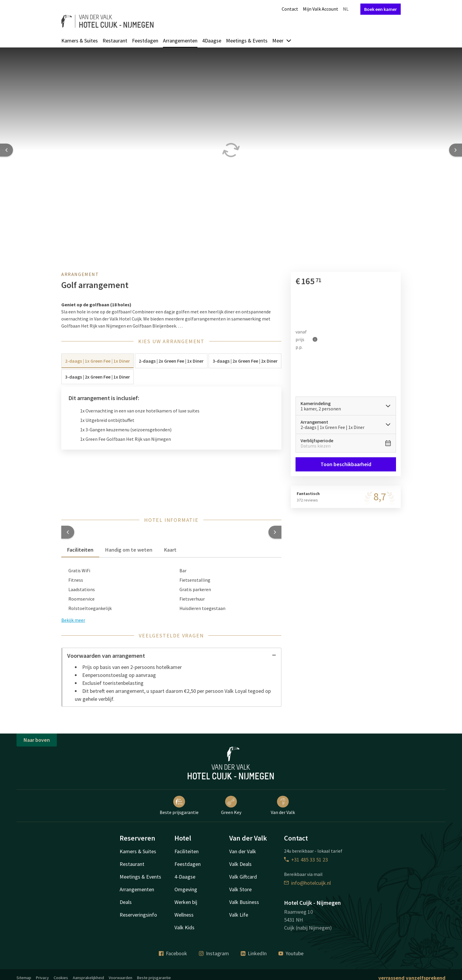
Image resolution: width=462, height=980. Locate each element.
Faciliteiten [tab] (80, 550)
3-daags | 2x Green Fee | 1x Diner (98, 377)
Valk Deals (240, 864)
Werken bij (186, 902)
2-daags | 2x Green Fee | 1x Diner (171, 361)
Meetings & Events (247, 41)
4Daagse (212, 41)
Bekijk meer (73, 620)
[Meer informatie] (315, 339)
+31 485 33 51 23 (306, 860)
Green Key (231, 805)
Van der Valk (283, 805)
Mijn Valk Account (321, 9)
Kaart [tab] (170, 550)
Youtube (291, 953)
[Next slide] (456, 150)
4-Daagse (185, 877)
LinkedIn (254, 953)
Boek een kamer (381, 9)
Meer (282, 41)
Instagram (214, 953)
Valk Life (239, 915)
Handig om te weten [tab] (129, 550)
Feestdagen (145, 41)
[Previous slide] (6, 150)
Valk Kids (184, 927)
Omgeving (186, 889)
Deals (126, 902)
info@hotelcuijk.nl (307, 883)
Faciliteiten (187, 851)
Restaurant (115, 41)
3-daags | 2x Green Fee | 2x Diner (245, 361)
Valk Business (244, 902)
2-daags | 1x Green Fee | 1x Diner (98, 361)
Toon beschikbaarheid (346, 464)
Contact (290, 9)
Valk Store (240, 889)
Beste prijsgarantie (179, 805)
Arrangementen (180, 41)
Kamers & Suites (80, 41)
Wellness (184, 915)
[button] (68, 532)
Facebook (173, 953)
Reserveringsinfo (138, 915)
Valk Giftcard (243, 877)
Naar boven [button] (37, 740)
